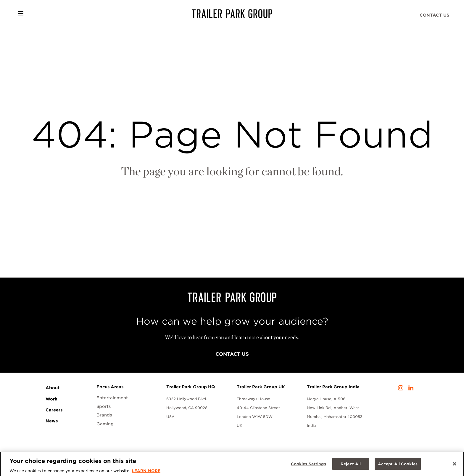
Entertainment (112, 398)
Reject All (351, 465)
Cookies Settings (308, 465)
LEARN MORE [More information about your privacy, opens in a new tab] (146, 473)
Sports (104, 406)
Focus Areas (110, 387)
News (52, 421)
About (53, 388)
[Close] (455, 465)
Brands (104, 415)
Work (51, 399)
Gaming (105, 424)
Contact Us (434, 15)
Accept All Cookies (398, 465)
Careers (54, 410)
